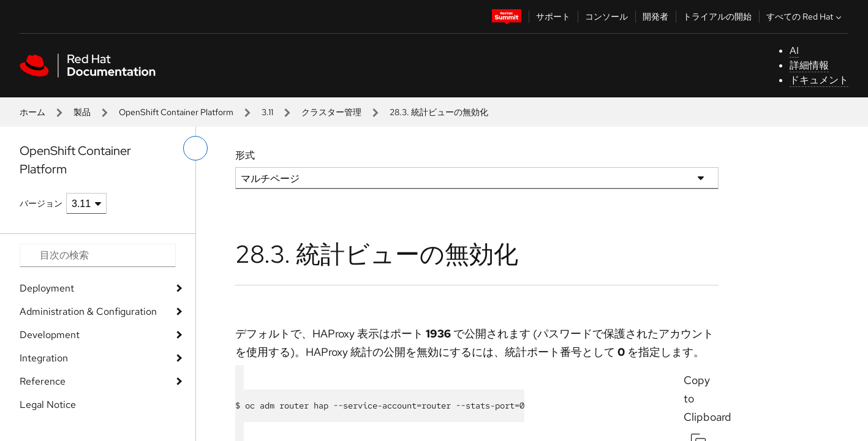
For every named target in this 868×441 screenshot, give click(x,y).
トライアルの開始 (717, 17)
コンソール (606, 17)
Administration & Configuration (88, 311)
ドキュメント (819, 80)
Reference (43, 381)
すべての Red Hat (805, 17)
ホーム (32, 112)
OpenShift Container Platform (176, 112)
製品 (82, 112)
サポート (553, 17)
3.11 (267, 112)
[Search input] (98, 255)
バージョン (41, 203)
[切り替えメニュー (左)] (195, 148)
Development (50, 335)
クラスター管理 (331, 112)
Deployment (47, 288)
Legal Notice (48, 405)
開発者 (655, 17)
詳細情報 (809, 65)
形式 (245, 155)
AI (794, 51)
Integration (44, 358)
